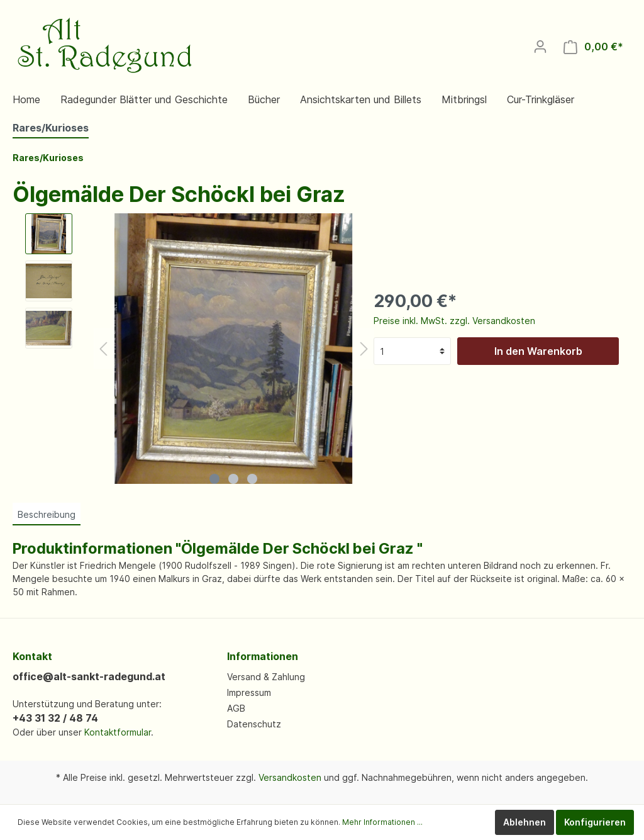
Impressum (249, 692)
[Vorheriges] (103, 349)
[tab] (47, 514)
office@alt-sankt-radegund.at (89, 676)
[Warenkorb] (593, 47)
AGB (236, 708)
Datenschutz (254, 724)
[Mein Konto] (540, 47)
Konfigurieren (595, 822)
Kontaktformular (118, 732)
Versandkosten (290, 777)
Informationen (263, 656)
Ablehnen (525, 822)
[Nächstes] (364, 349)
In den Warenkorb (538, 351)
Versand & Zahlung (266, 677)
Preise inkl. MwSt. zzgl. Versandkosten (454, 321)
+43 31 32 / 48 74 (55, 718)
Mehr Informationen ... (382, 822)
